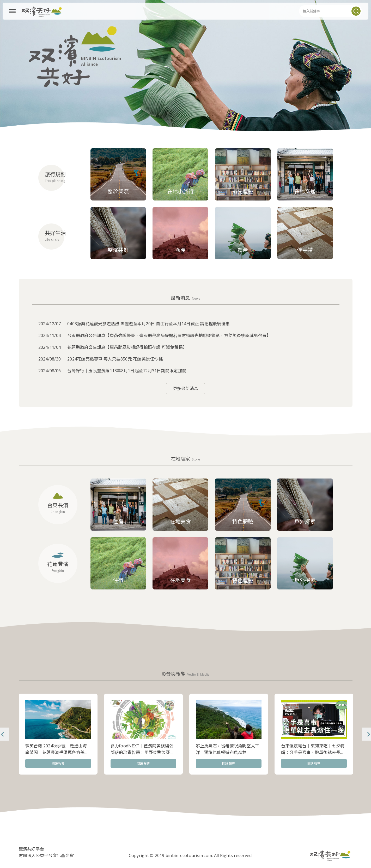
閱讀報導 (58, 763)
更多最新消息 (186, 388)
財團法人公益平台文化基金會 (46, 855)
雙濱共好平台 (32, 849)
